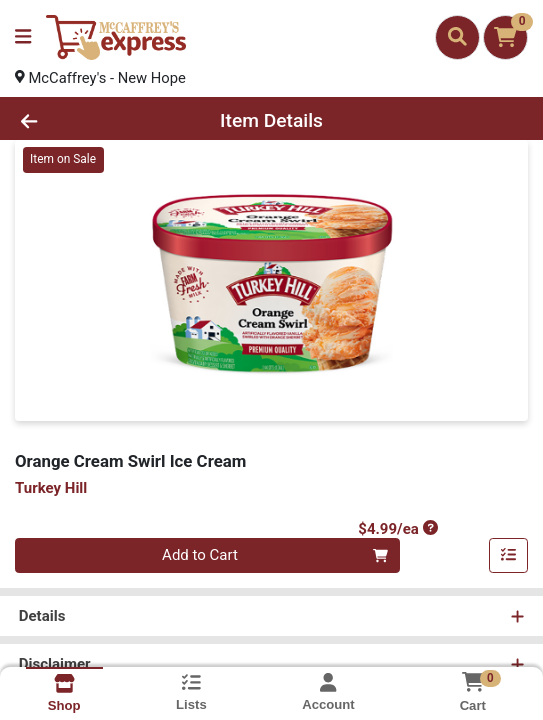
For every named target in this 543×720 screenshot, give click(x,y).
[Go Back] (79, 121)
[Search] (457, 37)
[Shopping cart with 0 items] (505, 37)
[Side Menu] (23, 37)
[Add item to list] (509, 557)
